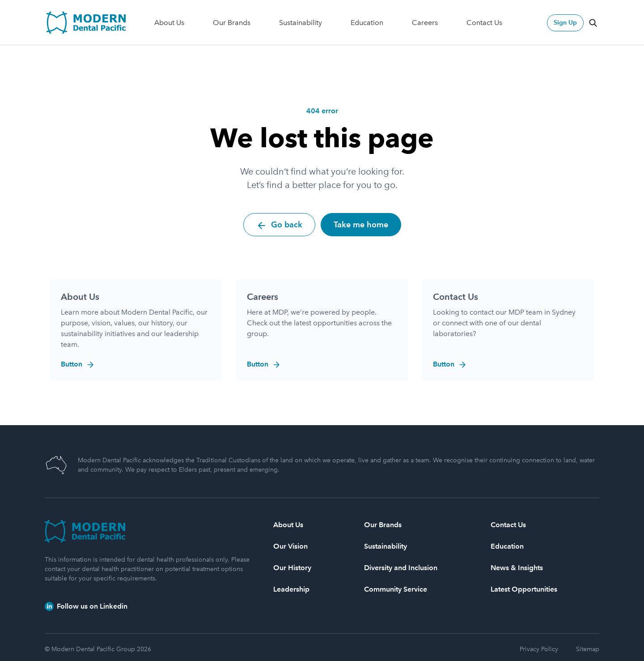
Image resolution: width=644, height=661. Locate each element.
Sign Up (565, 23)
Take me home (361, 224)
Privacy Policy (539, 649)
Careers (425, 23)
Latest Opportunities (524, 589)
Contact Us (484, 23)
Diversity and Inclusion (401, 568)
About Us (169, 23)
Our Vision (290, 546)
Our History (292, 568)
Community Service (396, 589)
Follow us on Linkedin (86, 606)
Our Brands (232, 23)
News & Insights (517, 568)
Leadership (291, 589)
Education (367, 23)
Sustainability (301, 23)
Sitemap (588, 649)
